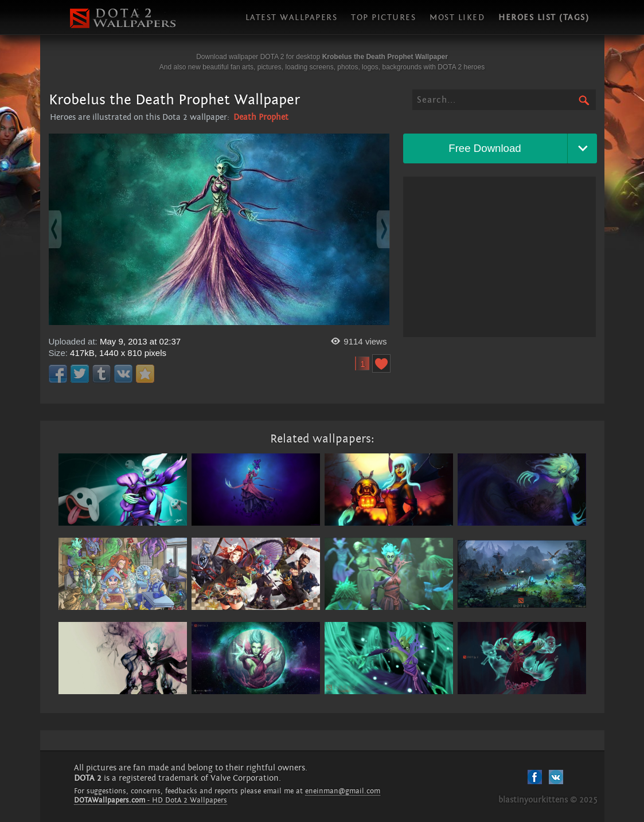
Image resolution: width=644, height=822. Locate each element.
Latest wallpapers (292, 17)
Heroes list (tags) (544, 17)
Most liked (457, 17)
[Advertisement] (499, 257)
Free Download (485, 148)
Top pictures (383, 17)
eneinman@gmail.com (343, 791)
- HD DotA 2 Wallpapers (151, 800)
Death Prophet (261, 117)
